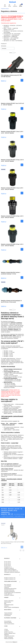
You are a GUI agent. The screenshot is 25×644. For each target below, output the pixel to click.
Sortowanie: (4, 47)
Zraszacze (7, 588)
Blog (5, 604)
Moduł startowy (8, 602)
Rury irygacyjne (8, 585)
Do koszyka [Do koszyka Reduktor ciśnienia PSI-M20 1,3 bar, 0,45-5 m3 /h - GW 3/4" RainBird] (22, 137)
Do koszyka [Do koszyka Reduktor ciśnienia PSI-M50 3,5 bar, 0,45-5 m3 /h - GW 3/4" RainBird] (22, 250)
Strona (11, 53)
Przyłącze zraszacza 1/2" (10, 578)
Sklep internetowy (11, 642)
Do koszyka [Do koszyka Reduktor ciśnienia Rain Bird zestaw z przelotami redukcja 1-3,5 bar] (22, 278)
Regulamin (7, 635)
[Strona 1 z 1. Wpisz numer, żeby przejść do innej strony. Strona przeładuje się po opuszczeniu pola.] (13, 53)
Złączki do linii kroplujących (10, 570)
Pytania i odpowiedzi (9, 601)
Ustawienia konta (8, 614)
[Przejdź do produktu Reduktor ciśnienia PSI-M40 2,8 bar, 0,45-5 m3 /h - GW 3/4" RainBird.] (13, 206)
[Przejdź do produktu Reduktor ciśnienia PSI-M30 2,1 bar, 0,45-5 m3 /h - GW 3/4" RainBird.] (13, 178)
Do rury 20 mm (7, 563)
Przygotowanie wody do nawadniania (12, 593)
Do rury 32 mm (7, 566)
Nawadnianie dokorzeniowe (10, 589)
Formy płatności (8, 621)
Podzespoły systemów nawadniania (12, 572)
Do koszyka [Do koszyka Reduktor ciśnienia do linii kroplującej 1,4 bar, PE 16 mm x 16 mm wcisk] (22, 306)
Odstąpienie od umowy (9, 636)
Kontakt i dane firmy (9, 632)
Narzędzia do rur (8, 567)
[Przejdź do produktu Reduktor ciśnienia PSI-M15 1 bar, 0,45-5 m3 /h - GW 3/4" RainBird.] (12, 94)
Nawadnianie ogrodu (9, 605)
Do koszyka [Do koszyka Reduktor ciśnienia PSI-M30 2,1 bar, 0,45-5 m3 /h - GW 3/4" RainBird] (22, 194)
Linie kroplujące (8, 586)
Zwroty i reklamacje (9, 637)
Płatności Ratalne (8, 623)
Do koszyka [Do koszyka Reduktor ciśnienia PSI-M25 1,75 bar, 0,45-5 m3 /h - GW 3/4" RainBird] (22, 166)
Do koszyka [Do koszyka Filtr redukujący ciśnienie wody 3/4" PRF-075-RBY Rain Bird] (22, 81)
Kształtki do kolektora (9, 568)
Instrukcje (6, 606)
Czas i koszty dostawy (9, 624)
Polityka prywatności (9, 639)
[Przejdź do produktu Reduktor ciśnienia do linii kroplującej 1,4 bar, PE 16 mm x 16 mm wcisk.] (12, 291)
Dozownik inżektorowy (9, 590)
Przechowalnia (7, 616)
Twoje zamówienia (8, 613)
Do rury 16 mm (7, 562)
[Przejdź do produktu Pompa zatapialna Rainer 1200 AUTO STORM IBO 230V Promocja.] (13, 532)
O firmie (6, 630)
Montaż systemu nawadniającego (12, 608)
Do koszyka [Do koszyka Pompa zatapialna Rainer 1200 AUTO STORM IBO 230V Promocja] (22, 547)
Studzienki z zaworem (9, 595)
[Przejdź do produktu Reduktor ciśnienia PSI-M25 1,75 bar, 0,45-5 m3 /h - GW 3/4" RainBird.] (13, 150)
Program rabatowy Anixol (10, 634)
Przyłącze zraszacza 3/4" (10, 579)
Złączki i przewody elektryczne (11, 571)
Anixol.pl (5, 9)
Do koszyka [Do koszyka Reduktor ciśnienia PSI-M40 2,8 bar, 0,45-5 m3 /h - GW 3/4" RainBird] (22, 222)
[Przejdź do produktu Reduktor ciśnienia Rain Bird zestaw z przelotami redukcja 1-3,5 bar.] (12, 263)
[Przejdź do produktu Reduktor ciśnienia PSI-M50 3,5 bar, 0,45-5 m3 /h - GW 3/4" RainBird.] (12, 235)
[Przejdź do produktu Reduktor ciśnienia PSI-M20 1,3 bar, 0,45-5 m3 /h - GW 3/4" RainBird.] (12, 122)
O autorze (6, 631)
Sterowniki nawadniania (9, 591)
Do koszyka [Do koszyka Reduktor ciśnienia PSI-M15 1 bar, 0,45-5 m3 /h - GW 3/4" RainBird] (22, 109)
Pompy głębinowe (8, 594)
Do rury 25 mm (7, 565)
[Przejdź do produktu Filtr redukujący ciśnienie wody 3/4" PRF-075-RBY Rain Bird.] (12, 66)
